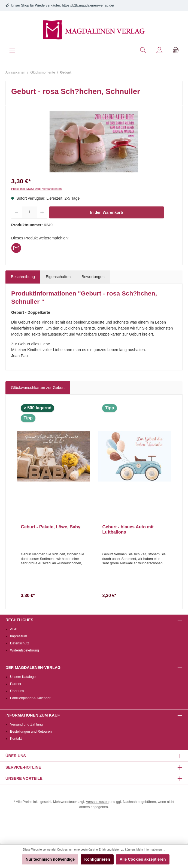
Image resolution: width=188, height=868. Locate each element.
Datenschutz (20, 643)
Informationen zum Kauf (33, 715)
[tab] (23, 277)
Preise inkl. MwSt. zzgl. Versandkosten (36, 189)
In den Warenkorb (107, 212)
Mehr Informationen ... (151, 849)
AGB (14, 629)
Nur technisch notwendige (50, 859)
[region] (94, 142)
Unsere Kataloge (23, 677)
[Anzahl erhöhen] (42, 212)
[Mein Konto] (159, 50)
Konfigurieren (97, 859)
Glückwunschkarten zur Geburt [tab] (38, 388)
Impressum (19, 636)
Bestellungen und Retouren (31, 732)
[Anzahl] (29, 212)
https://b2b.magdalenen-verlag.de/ (88, 5)
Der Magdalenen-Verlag (33, 668)
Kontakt (16, 739)
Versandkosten (97, 802)
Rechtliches (19, 620)
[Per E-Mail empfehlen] (16, 248)
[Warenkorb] (176, 50)
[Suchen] (143, 50)
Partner (16, 684)
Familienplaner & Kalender (30, 698)
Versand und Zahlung (26, 724)
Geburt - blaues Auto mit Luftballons (128, 529)
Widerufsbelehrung (25, 650)
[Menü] (12, 50)
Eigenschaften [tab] (58, 277)
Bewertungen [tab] (93, 277)
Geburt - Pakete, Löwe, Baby (51, 527)
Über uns (17, 691)
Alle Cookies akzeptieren (143, 859)
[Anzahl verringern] (16, 212)
